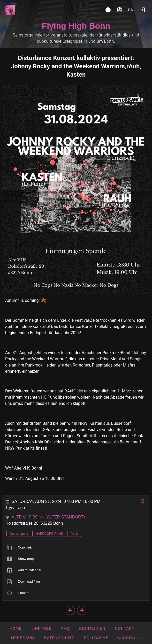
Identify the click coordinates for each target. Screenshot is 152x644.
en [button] (131, 10)
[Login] (142, 10)
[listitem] (76, 547)
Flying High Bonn (76, 26)
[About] (108, 10)
